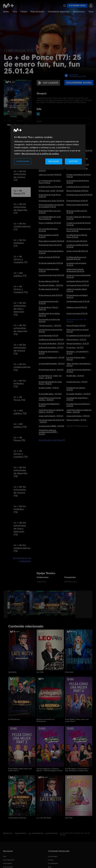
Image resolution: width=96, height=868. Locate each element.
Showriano (69, 672)
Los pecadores (53, 863)
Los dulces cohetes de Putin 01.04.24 (77, 246)
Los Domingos (53, 856)
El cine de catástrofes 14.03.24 (51, 263)
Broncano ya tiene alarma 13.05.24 (77, 212)
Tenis (91, 12)
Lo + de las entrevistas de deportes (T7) (20, 209)
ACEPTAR (73, 161)
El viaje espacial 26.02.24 (49, 289)
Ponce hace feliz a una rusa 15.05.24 (50, 212)
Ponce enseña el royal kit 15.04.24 (49, 236)
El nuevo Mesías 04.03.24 (49, 281)
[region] (48, 147)
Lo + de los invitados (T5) (20, 509)
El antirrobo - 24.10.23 (75, 376)
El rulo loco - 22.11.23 (75, 347)
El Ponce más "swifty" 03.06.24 (51, 191)
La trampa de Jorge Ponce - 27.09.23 (77, 399)
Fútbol (24, 12)
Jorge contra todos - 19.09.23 (78, 416)
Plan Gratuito (37, 12)
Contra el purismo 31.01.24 (77, 313)
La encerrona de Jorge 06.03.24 (51, 275)
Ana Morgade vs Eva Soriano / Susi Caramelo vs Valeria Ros (77, 770)
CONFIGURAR (23, 161)
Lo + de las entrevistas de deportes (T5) (20, 472)
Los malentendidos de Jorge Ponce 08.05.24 (50, 218)
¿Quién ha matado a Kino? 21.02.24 (77, 290)
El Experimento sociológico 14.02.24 (77, 296)
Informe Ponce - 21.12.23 (76, 340)
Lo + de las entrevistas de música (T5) (20, 491)
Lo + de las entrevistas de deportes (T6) (20, 330)
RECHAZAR (54, 161)
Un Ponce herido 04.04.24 (77, 241)
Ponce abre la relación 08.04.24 (51, 241)
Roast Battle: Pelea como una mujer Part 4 (77, 720)
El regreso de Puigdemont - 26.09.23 (49, 405)
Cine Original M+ (9, 860)
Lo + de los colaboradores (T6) (22, 367)
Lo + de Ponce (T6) (19, 398)
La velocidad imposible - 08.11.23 (52, 364)
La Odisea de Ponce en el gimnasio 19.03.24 (76, 258)
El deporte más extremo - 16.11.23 (49, 353)
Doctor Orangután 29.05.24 (77, 191)
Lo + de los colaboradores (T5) (22, 548)
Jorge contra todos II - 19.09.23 (51, 416)
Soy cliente (48, 83)
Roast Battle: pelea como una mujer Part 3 (20, 770)
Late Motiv (12, 672)
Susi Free (69, 818)
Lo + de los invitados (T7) (20, 243)
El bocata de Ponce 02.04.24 (50, 245)
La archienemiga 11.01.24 (48, 336)
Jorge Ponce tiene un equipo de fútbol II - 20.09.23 (51, 411)
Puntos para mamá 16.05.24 (77, 205)
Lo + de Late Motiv (44, 818)
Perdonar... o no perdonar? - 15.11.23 (78, 353)
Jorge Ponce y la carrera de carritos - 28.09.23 (50, 399)
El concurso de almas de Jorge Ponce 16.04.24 (79, 230)
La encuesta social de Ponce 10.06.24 (78, 182)
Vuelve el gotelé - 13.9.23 (76, 420)
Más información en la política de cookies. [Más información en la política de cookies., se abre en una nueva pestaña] (40, 154)
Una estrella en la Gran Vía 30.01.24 (49, 321)
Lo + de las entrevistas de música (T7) (20, 176)
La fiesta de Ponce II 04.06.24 (50, 187)
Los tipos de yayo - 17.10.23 (77, 382)
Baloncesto (79, 12)
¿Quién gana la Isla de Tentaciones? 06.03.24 (75, 270)
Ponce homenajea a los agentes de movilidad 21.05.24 (51, 206)
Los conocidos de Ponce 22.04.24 (48, 230)
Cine (15, 12)
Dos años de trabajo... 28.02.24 (51, 285)
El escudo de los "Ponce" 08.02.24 (49, 308)
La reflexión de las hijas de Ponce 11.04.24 (77, 236)
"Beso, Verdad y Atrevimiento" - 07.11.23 (79, 365)
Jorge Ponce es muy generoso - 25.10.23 (79, 371)
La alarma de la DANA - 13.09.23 (51, 426)
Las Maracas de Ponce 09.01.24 (51, 340)
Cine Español (7, 863)
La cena (51, 860)
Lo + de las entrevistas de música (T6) (20, 349)
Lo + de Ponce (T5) (19, 439)
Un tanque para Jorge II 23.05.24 (79, 195)
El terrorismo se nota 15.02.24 (50, 295)
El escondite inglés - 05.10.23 (50, 394)
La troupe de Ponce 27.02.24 (78, 285)
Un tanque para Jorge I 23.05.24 (51, 201)
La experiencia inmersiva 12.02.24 (49, 302)
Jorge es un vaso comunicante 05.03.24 (78, 276)
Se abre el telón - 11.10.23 (49, 388)
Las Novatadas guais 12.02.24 (78, 301)
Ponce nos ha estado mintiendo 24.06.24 (51, 170)
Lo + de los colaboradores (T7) (22, 226)
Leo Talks (40, 672)
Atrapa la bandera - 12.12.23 (78, 344)
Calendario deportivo (59, 12)
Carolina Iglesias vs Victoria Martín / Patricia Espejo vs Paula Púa (50, 770)
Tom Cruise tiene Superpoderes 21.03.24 (51, 252)
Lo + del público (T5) (20, 425)
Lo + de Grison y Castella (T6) (21, 289)
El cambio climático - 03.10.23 (78, 394)
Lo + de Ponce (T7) (19, 192)
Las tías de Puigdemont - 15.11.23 (51, 357)
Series (6, 12)
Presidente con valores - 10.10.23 (76, 389)
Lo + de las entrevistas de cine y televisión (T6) (20, 309)
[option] (17, 604)
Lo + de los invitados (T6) (20, 384)
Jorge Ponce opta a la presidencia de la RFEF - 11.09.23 (48, 432)
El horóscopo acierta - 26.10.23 (51, 370)
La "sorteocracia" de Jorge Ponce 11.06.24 (50, 182)
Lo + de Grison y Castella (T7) (20, 259)
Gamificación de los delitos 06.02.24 (49, 315)
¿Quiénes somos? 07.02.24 (77, 307)
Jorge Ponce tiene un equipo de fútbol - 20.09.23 (79, 411)
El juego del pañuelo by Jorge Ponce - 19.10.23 (50, 383)
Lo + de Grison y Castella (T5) (21, 454)
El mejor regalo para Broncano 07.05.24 (79, 218)
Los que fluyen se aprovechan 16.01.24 (50, 331)
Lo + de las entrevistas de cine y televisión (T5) (20, 529)
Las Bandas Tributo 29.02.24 (77, 281)
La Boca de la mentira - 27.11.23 (51, 347)
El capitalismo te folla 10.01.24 (78, 336)
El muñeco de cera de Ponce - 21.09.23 (78, 405)
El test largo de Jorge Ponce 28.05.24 (50, 196)
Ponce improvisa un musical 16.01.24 (77, 331)
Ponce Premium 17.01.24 (76, 326)
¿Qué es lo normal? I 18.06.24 (50, 175)
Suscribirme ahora (77, 6)
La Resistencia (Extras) (17, 818)
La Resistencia (14, 719)
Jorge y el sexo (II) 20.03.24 (77, 251)
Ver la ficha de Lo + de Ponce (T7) (52, 440)
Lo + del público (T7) (20, 274)
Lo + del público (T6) (20, 412)
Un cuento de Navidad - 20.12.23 (51, 344)
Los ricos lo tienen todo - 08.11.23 (76, 359)
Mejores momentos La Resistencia (45, 720)
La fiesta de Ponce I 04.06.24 (78, 187)
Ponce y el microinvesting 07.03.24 (49, 270)
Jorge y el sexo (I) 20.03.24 (49, 257)
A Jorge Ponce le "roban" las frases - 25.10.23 (50, 377)
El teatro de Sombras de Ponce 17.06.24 (79, 176)
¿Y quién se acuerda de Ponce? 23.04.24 (79, 224)
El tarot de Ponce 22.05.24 (77, 201)
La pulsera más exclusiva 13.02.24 (76, 264)
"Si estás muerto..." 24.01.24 (50, 326)
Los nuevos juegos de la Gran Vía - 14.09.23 (51, 421)
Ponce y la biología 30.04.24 (50, 223)
